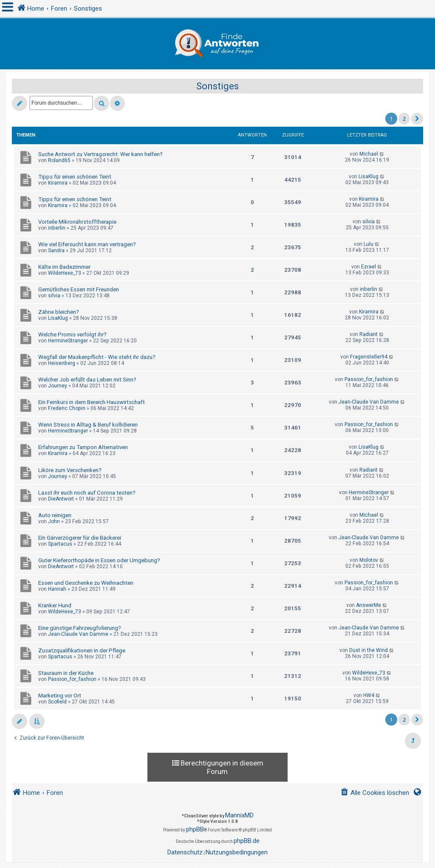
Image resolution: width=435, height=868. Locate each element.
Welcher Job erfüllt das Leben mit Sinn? (87, 380)
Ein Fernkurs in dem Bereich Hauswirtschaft (92, 402)
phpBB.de (247, 841)
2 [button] (404, 119)
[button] (417, 119)
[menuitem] (375, 793)
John (54, 521)
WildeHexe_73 (65, 273)
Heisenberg (62, 363)
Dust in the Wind (369, 650)
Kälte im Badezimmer (64, 267)
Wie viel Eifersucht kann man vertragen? (87, 244)
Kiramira (58, 183)
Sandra (56, 250)
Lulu (369, 244)
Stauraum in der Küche (66, 673)
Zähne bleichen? (59, 312)
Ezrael (369, 267)
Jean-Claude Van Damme (369, 402)
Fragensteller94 (369, 357)
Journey (58, 386)
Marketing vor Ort (60, 696)
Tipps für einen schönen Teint (75, 177)
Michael (369, 154)
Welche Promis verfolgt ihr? (72, 334)
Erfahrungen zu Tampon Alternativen (83, 447)
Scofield (57, 702)
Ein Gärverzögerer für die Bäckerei (80, 538)
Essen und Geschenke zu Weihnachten (86, 583)
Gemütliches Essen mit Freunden (79, 289)
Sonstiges (217, 86)
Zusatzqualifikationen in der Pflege (82, 650)
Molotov (369, 560)
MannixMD (239, 815)
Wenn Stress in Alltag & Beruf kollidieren (88, 425)
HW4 (369, 695)
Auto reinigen (55, 515)
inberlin (57, 228)
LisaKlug (369, 176)
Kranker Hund (55, 605)
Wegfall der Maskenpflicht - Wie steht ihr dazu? (97, 357)
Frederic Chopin (67, 408)
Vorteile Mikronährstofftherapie (77, 222)
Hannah (57, 589)
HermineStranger (68, 341)
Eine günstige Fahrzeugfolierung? (80, 628)
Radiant (369, 334)
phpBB (195, 829)
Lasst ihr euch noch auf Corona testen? (87, 493)
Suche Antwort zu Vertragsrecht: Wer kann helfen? (100, 154)
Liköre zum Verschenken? (70, 470)
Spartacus (60, 544)
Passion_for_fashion (369, 379)
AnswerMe (369, 605)
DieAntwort (61, 499)
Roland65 (59, 160)
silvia (369, 222)
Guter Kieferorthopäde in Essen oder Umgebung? (99, 560)
